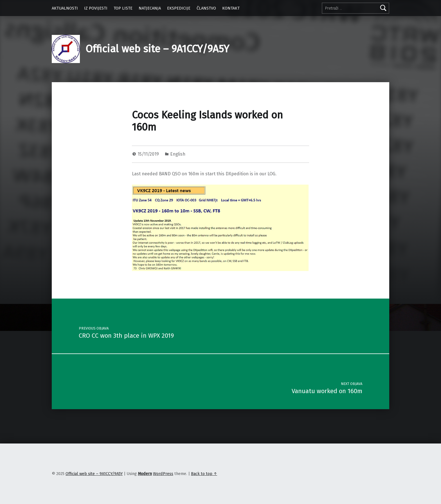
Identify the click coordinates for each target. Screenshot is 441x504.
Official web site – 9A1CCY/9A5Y (157, 49)
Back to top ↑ (204, 474)
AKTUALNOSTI (65, 8)
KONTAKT (231, 8)
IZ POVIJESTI (96, 8)
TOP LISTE (123, 8)
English (178, 154)
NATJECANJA (150, 8)
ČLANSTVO (206, 8)
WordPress (163, 474)
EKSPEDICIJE (179, 8)
